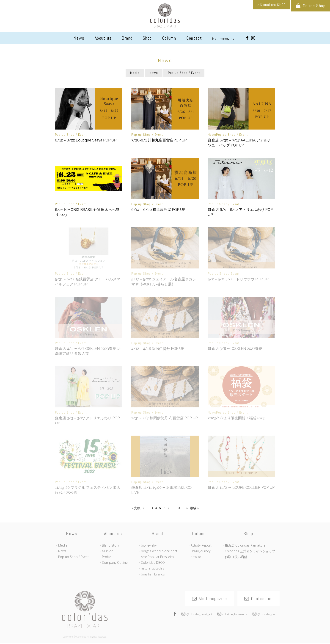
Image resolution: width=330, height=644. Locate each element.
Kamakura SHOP (273, 5)
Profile (107, 557)
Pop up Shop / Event (184, 73)
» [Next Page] (187, 508)
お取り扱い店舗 (236, 557)
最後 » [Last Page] (194, 508)
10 (178, 508)
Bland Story (110, 545)
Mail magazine (223, 39)
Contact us (262, 599)
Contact (194, 38)
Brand (127, 38)
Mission (108, 551)
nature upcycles (153, 568)
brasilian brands (153, 574)
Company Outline (115, 562)
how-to (196, 557)
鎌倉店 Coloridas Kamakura (245, 545)
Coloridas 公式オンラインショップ (250, 551)
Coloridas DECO (153, 562)
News (79, 38)
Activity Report (201, 545)
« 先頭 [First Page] (136, 508)
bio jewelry (149, 545)
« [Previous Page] (144, 508)
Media (135, 73)
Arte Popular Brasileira (157, 557)
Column (169, 38)
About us (103, 38)
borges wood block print (159, 551)
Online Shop (314, 6)
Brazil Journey (201, 551)
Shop (147, 38)
